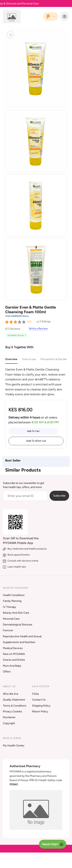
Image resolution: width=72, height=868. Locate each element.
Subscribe (59, 496)
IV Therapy (10, 607)
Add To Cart (33, 431)
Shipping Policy (41, 706)
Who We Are (11, 694)
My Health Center (14, 746)
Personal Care (11, 619)
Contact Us (39, 700)
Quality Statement (14, 700)
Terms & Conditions (15, 706)
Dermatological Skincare (18, 625)
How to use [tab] (29, 359)
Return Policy (40, 711)
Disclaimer (9, 717)
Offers (7, 672)
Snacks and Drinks (14, 660)
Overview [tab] (11, 359)
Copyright (9, 723)
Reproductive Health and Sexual (22, 636)
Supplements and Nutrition (19, 642)
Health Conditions (14, 595)
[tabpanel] (36, 382)
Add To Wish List (36, 441)
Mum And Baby (12, 666)
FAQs (36, 694)
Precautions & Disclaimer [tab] (55, 359)
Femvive (8, 630)
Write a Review (38, 329)
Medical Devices (13, 648)
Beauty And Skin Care (16, 613)
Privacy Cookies (12, 711)
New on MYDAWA (14, 654)
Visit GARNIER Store (17, 316)
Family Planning (12, 601)
